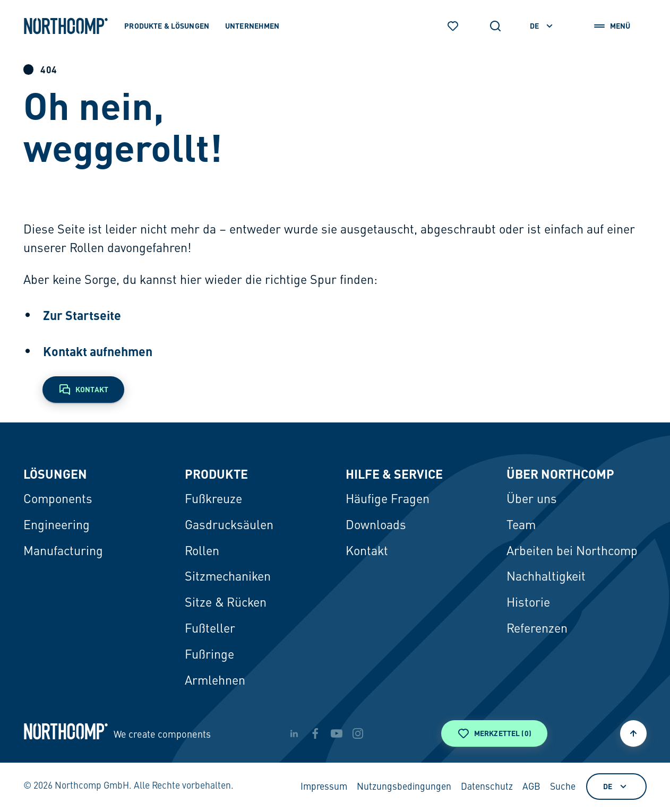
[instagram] (358, 733)
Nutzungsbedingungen (404, 787)
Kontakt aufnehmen (98, 351)
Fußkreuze (213, 500)
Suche (563, 787)
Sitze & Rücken (226, 603)
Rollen (202, 552)
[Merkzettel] (453, 26)
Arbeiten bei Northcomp (572, 552)
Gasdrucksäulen (229, 526)
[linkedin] (294, 733)
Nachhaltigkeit (546, 577)
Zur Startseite (82, 315)
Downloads (376, 526)
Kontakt (367, 552)
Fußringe (209, 655)
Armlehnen (215, 681)
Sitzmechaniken (228, 577)
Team (521, 526)
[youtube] (337, 733)
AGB (531, 787)
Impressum (324, 787)
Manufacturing (63, 552)
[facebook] (315, 733)
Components (58, 500)
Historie (528, 603)
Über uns (532, 500)
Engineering (57, 526)
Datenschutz (487, 787)
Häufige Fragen (388, 500)
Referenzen (537, 629)
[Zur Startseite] (66, 26)
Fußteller (210, 629)
